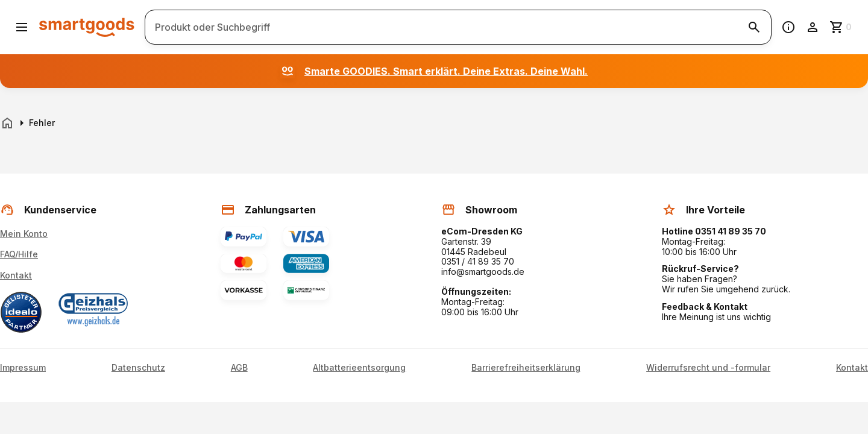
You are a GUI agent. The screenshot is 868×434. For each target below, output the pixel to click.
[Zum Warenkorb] (841, 27)
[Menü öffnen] (22, 27)
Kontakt (16, 275)
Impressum (23, 368)
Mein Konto (24, 234)
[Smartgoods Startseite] (87, 27)
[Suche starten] (754, 27)
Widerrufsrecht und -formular (708, 368)
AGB (239, 368)
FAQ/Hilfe (19, 254)
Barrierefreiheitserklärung (526, 368)
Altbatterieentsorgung (359, 368)
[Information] (788, 27)
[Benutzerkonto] (813, 27)
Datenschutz (138, 368)
